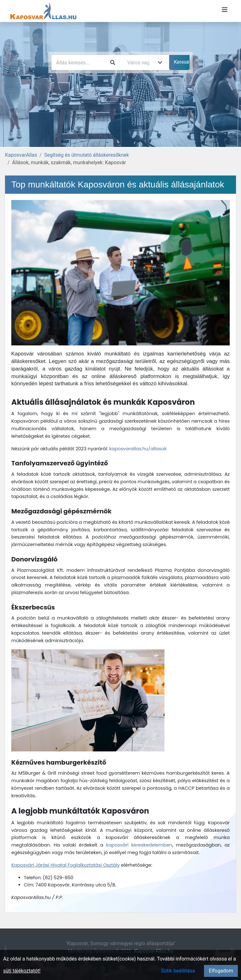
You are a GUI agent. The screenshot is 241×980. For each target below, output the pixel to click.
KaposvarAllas (21, 155)
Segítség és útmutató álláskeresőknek (87, 155)
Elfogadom (221, 971)
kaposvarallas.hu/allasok (138, 449)
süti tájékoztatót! (22, 971)
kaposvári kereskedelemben (139, 845)
